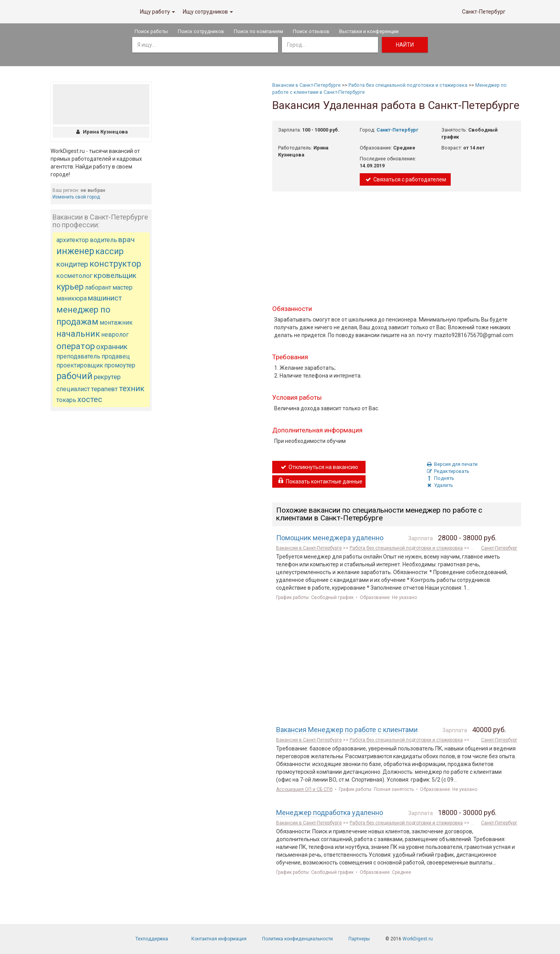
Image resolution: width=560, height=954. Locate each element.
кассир (109, 251)
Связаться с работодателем (405, 179)
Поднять (440, 478)
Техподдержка (152, 939)
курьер (70, 287)
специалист (73, 389)
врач (126, 240)
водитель (103, 240)
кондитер (72, 264)
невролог (115, 335)
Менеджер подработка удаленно (330, 813)
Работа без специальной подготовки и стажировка (408, 85)
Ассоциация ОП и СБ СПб (304, 789)
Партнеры (359, 939)
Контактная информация (219, 939)
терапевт (104, 389)
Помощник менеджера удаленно (330, 538)
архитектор (73, 240)
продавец (116, 356)
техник (132, 388)
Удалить (439, 485)
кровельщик (115, 275)
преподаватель (78, 356)
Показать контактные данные (320, 481)
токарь (66, 400)
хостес (90, 399)
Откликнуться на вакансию (319, 467)
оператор (76, 346)
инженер (75, 251)
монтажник (116, 322)
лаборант (98, 287)
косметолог (74, 276)
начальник (78, 334)
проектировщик (80, 365)
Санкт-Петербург (484, 12)
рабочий (74, 376)
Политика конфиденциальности (297, 939)
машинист (105, 298)
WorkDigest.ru (418, 939)
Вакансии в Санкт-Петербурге (306, 85)
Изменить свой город (76, 197)
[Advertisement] (101, 534)
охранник (112, 347)
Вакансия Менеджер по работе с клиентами (347, 730)
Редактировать (448, 471)
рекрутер (107, 377)
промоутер (120, 365)
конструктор (115, 264)
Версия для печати (452, 464)
